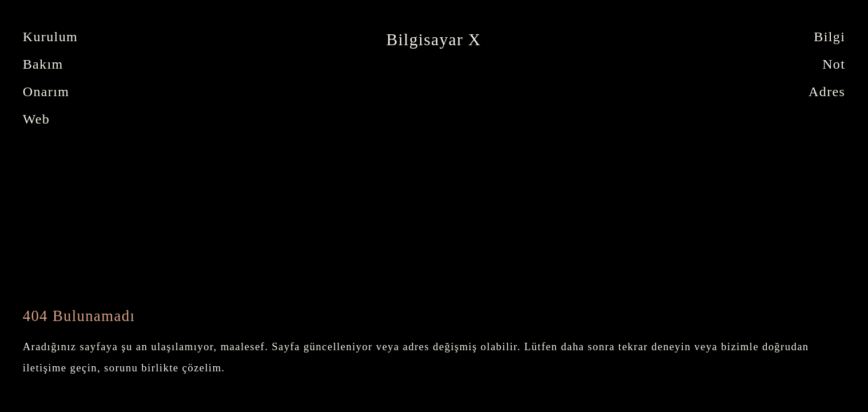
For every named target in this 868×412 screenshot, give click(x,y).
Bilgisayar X (434, 39)
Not (834, 64)
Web (37, 119)
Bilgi (829, 37)
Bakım (43, 64)
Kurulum (50, 37)
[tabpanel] (434, 40)
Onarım (46, 92)
